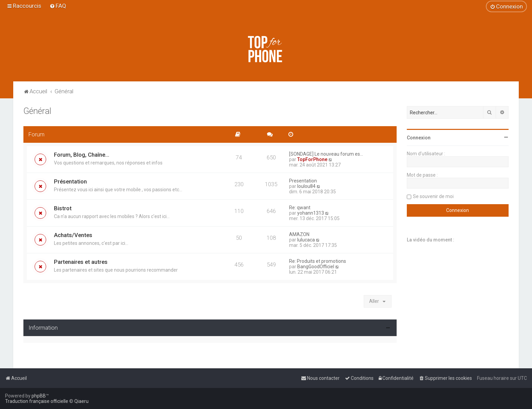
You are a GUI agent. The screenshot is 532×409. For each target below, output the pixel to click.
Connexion (419, 138)
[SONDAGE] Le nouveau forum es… (326, 154)
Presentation (303, 181)
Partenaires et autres (81, 262)
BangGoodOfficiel (316, 267)
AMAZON (299, 234)
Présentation (70, 181)
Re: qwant (300, 208)
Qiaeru (81, 401)
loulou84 (306, 186)
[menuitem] (58, 6)
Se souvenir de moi (433, 196)
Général (37, 111)
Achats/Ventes (73, 235)
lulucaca (306, 240)
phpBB (39, 396)
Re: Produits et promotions (318, 261)
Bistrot (63, 208)
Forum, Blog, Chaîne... (82, 155)
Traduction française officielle (37, 401)
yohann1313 (311, 213)
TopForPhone (312, 159)
